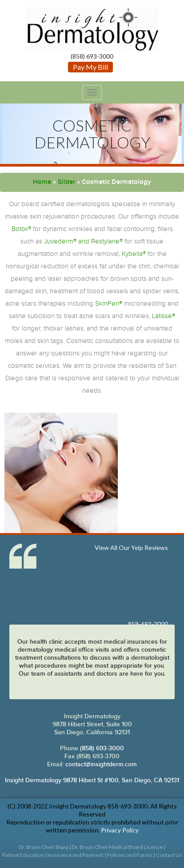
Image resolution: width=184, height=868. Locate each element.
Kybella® (134, 254)
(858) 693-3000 (101, 748)
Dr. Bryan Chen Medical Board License (117, 847)
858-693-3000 (148, 624)
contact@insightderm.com (101, 764)
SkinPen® (109, 304)
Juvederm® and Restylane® (83, 241)
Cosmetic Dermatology (92, 134)
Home (42, 182)
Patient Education (23, 855)
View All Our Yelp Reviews (131, 547)
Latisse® (164, 316)
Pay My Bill (90, 67)
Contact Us (169, 855)
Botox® (21, 229)
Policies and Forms (130, 855)
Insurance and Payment (76, 855)
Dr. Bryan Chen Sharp (44, 847)
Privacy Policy (120, 830)
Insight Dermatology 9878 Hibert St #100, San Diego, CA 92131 (92, 780)
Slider (66, 182)
